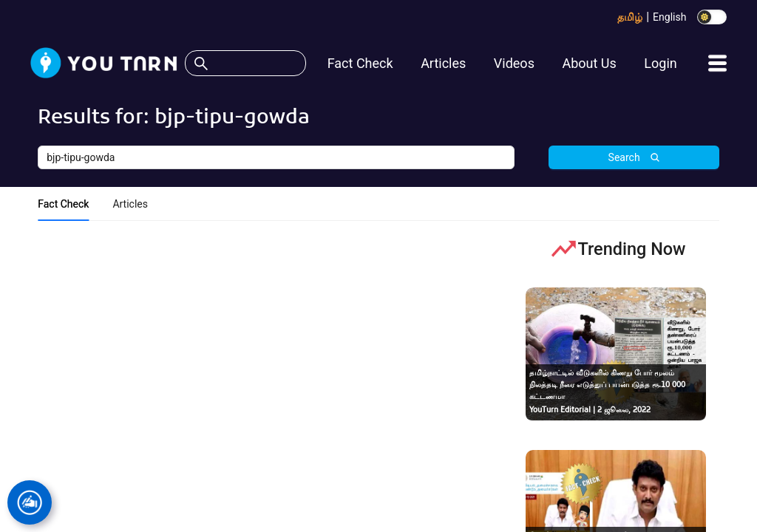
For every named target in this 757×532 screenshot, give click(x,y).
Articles (443, 63)
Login (660, 63)
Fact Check (360, 63)
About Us (589, 63)
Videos (514, 63)
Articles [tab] (130, 204)
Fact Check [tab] (63, 204)
